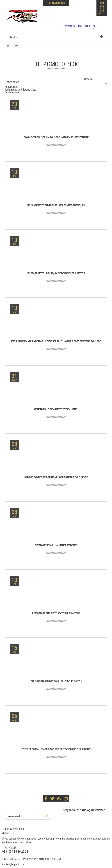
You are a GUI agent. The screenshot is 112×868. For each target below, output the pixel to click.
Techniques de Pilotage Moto (21, 89)
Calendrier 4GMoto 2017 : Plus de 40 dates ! (56, 681)
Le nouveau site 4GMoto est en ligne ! (56, 409)
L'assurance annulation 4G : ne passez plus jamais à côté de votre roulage (56, 341)
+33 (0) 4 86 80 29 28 (15, 851)
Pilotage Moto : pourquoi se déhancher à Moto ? (56, 273)
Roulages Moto (13, 92)
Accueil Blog (11, 87)
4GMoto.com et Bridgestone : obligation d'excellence (56, 477)
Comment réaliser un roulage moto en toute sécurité (56, 137)
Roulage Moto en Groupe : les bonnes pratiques (56, 205)
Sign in (88, 26)
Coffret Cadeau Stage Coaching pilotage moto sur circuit (56, 749)
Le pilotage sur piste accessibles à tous (56, 613)
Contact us (70, 26)
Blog (80, 26)
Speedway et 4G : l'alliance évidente (56, 545)
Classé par (88, 79)
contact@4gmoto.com (14, 864)
